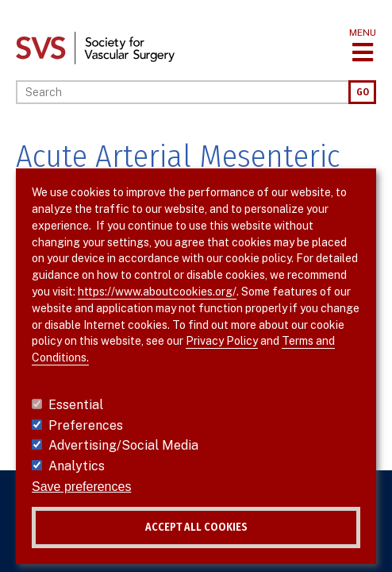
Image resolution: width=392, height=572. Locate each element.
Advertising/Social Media (123, 445)
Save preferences (81, 487)
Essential (76, 405)
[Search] (182, 92)
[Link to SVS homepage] (95, 47)
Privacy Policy (222, 341)
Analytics (77, 466)
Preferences (86, 425)
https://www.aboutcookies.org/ (157, 292)
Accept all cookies (196, 527)
